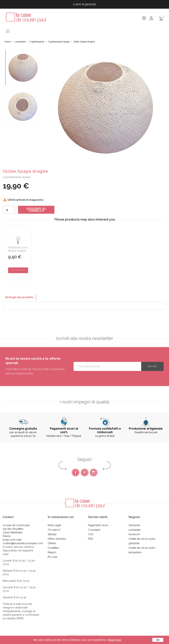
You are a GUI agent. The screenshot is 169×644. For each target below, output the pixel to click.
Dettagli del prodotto (19, 297)
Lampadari (135, 530)
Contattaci (54, 548)
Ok (158, 640)
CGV (91, 534)
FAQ (90, 539)
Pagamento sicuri (98, 525)
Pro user (53, 557)
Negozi (52, 552)
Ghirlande (134, 525)
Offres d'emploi (57, 539)
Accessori (134, 534)
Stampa (52, 534)
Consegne (94, 530)
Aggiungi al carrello (36, 210)
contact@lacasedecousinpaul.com (23, 543)
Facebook (76, 473)
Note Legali (54, 525)
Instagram (94, 473)
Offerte (52, 543)
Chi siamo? (54, 530)
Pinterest (85, 473)
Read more (115, 640)
